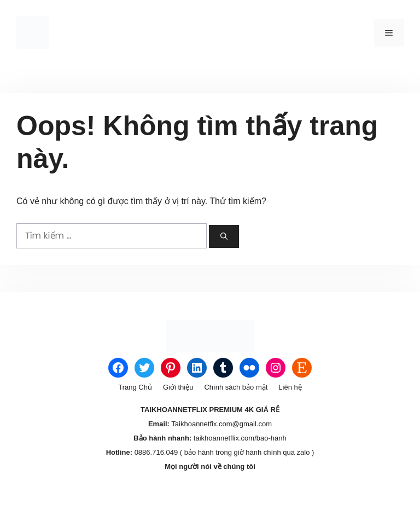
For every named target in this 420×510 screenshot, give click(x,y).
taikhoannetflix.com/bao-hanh (239, 438)
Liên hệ (290, 387)
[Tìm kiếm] (224, 236)
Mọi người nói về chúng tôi (210, 466)
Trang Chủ (135, 387)
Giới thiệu (178, 387)
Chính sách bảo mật (236, 387)
